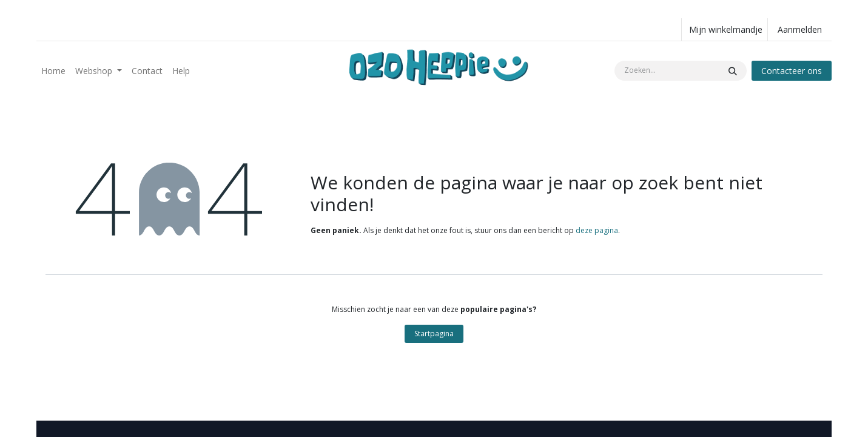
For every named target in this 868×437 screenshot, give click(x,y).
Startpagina (434, 334)
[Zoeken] (733, 71)
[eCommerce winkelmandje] (725, 29)
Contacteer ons (792, 71)
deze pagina (597, 230)
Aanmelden (800, 29)
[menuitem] (53, 71)
